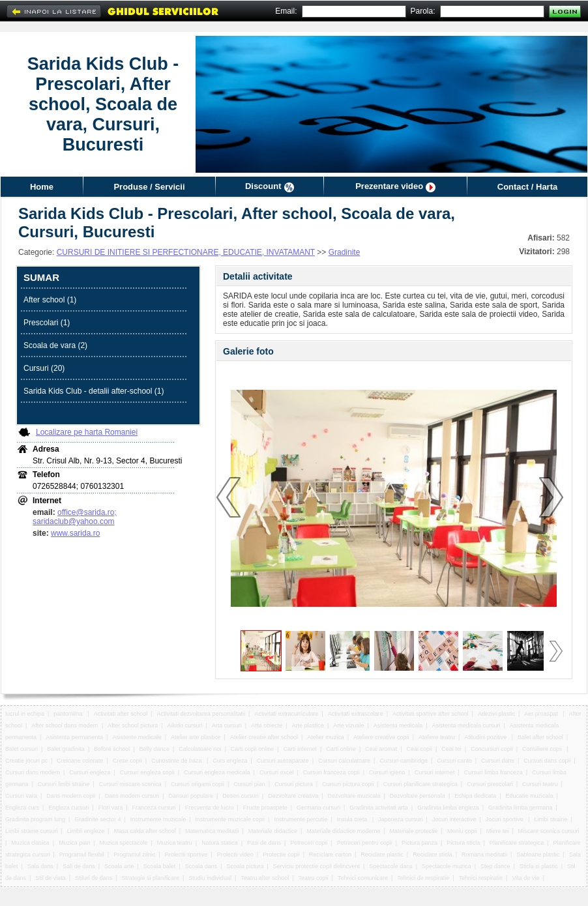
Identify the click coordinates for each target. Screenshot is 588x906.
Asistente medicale (137, 737)
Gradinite (345, 252)
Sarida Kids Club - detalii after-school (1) (94, 391)
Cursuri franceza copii (331, 772)
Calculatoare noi (200, 749)
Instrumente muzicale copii (230, 819)
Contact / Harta (527, 187)
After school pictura (133, 725)
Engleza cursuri (68, 808)
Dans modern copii (71, 796)
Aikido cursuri (185, 725)
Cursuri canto (454, 761)
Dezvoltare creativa (293, 796)
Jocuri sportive (506, 819)
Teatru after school (265, 878)
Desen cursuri (241, 796)
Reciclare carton (330, 855)
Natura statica (220, 843)
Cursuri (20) (44, 368)
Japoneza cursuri (401, 819)
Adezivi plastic (496, 714)
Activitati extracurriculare (286, 714)
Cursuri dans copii (547, 761)
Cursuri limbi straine (64, 784)
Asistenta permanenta (74, 737)
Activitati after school (121, 714)
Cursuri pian (249, 784)
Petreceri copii (309, 843)
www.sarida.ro (75, 533)
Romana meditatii (484, 855)
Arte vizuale (348, 725)
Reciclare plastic (382, 855)
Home (42, 187)
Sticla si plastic (539, 866)
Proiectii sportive (186, 855)
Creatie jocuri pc (26, 761)
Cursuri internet (435, 772)
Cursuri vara (21, 796)
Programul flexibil (82, 855)
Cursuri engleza (90, 772)
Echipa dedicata (475, 796)
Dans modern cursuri (132, 796)
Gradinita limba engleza (448, 808)
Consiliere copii (543, 749)
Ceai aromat (381, 749)
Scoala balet (160, 866)
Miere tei (498, 831)
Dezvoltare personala (418, 796)
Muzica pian (74, 843)
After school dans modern (65, 725)
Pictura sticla (463, 843)
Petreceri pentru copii (365, 843)
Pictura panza (419, 843)
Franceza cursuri (154, 808)
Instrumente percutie (301, 819)
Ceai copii (420, 749)
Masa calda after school (145, 831)
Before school (112, 749)
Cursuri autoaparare (283, 761)
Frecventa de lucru (210, 808)
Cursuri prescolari (490, 784)
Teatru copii (314, 878)
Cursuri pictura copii (348, 784)
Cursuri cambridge (404, 761)
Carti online (341, 749)
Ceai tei (451, 749)
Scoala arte (119, 866)
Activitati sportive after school (431, 714)
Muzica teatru (175, 843)
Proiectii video (235, 855)
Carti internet (301, 749)
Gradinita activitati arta (379, 808)
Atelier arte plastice (196, 737)
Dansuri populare (191, 796)
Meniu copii (462, 831)
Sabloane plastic (538, 855)
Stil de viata (51, 878)
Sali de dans (79, 866)
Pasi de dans (264, 843)
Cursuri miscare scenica (130, 784)
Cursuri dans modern (33, 772)
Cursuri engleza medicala (217, 772)
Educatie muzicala (530, 796)
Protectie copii (281, 855)
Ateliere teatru (437, 737)
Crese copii (127, 761)
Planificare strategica (517, 843)
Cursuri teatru (540, 784)
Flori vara (111, 808)
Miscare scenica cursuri (549, 831)
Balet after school (540, 737)
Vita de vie (525, 878)
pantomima (69, 714)
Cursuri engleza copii (147, 772)
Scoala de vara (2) (55, 345)
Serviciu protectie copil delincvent (316, 866)
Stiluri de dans (94, 878)
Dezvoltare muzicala (354, 796)
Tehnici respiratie (481, 878)
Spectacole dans (391, 866)
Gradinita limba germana (521, 808)
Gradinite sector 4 (97, 819)
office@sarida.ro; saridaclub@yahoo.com (75, 517)
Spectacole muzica (447, 866)
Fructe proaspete (265, 808)
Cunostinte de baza (177, 761)
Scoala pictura (245, 866)
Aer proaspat (542, 714)
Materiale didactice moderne (343, 831)
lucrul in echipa (25, 714)
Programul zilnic (134, 855)
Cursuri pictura (294, 784)
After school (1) (50, 300)
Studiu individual (210, 878)
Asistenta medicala (398, 725)
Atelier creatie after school (264, 737)
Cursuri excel (277, 772)
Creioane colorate (80, 761)
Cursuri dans (498, 761)
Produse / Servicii (149, 187)
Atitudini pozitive (486, 737)
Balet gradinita (66, 749)
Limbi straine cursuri (32, 831)
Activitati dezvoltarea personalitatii (201, 714)
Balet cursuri (22, 749)
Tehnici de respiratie (423, 878)
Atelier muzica (326, 737)
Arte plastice (308, 725)
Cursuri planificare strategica (420, 784)
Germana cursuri (318, 808)
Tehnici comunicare (363, 878)
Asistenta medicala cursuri (466, 725)
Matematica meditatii (212, 831)
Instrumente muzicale (158, 819)
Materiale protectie (414, 831)
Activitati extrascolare (356, 714)
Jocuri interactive (454, 819)
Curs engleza (230, 761)
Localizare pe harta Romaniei (87, 432)
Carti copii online (253, 749)
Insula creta (353, 819)
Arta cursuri (227, 725)
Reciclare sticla (433, 855)
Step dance (495, 866)
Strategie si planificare (151, 878)
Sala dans (40, 866)
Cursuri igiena (387, 772)
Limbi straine (551, 819)
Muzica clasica (30, 843)
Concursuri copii (492, 749)
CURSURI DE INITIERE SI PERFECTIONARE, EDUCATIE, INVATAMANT (186, 252)
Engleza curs (22, 808)
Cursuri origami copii (198, 784)
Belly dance (155, 749)
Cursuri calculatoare (344, 761)
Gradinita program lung (35, 819)
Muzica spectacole (123, 843)
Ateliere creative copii (381, 737)
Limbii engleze (86, 831)
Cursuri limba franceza (493, 772)
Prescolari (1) (47, 323)
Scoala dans (201, 866)
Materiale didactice (273, 831)
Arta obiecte (267, 725)
